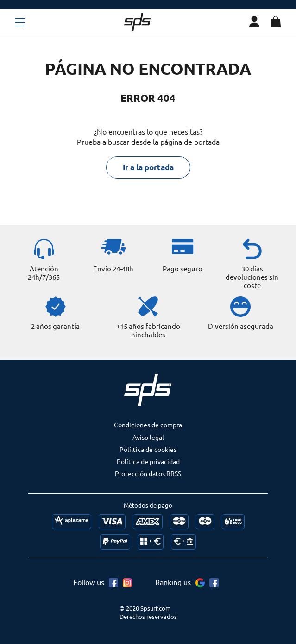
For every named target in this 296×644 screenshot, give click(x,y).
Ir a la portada (148, 167)
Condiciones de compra (148, 425)
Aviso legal (148, 437)
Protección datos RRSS (148, 473)
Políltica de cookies (148, 449)
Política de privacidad (148, 461)
